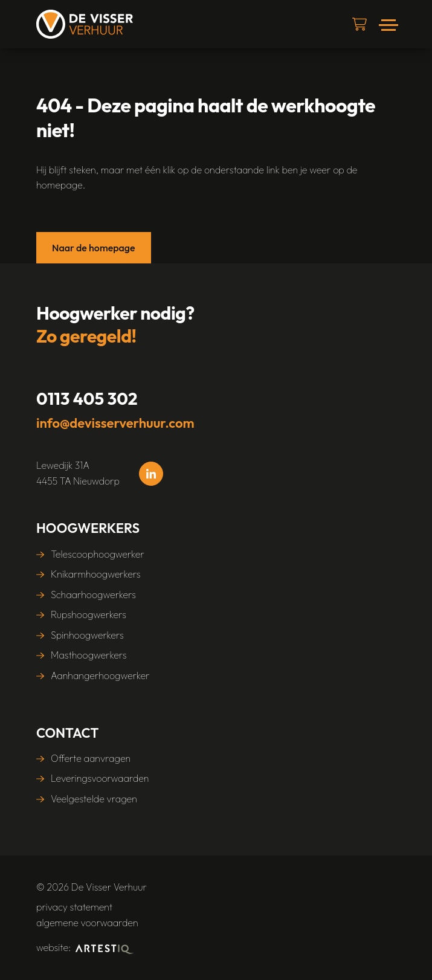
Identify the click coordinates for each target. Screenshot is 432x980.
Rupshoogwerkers (89, 614)
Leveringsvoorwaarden (100, 778)
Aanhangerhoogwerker (100, 675)
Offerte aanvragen (91, 758)
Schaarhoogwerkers (93, 595)
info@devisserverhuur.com (115, 423)
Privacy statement (74, 907)
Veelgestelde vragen (94, 799)
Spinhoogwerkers (87, 635)
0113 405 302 (87, 398)
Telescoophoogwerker (98, 554)
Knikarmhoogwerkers (96, 574)
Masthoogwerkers (89, 655)
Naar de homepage (94, 248)
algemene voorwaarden (87, 923)
